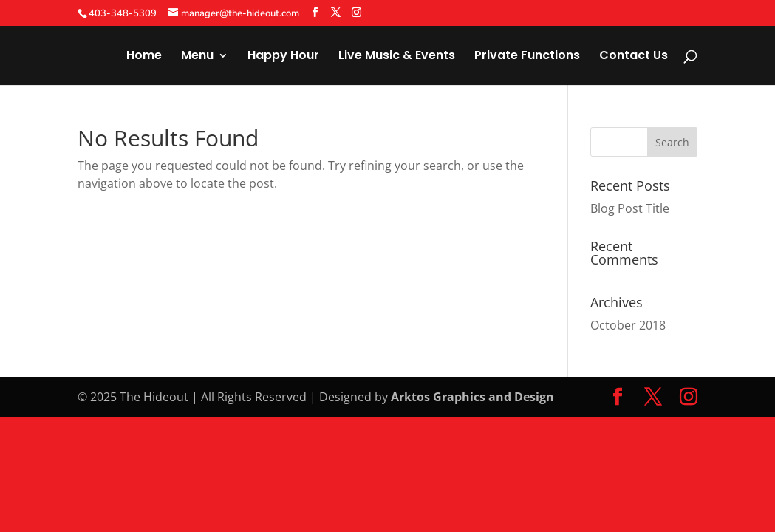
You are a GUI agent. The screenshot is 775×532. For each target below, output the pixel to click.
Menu (197, 57)
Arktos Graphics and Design (472, 397)
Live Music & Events (397, 57)
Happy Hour (283, 57)
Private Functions (527, 57)
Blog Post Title (630, 208)
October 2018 (628, 325)
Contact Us (634, 57)
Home (144, 57)
